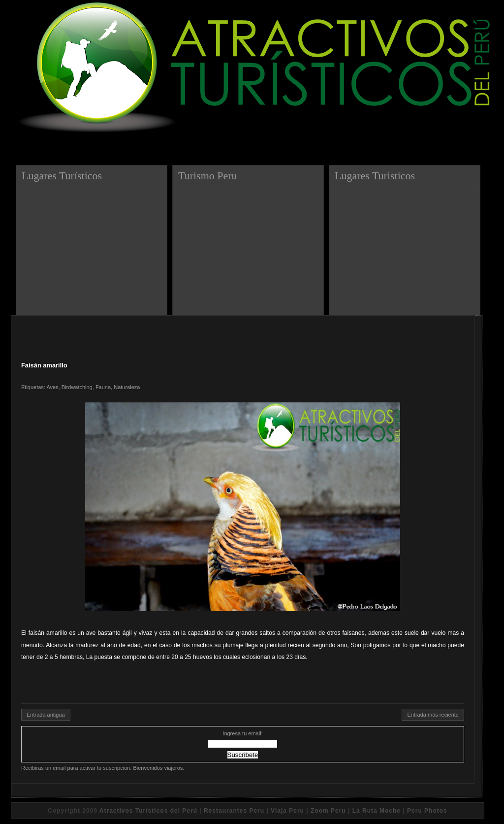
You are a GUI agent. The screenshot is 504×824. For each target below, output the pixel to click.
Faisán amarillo (44, 365)
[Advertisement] (93, 246)
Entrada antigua (46, 715)
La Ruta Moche (377, 811)
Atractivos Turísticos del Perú (148, 811)
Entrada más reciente (433, 715)
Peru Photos (427, 811)
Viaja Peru (287, 811)
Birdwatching (77, 387)
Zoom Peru (328, 811)
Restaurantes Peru (234, 811)
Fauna (103, 387)
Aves (52, 387)
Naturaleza (127, 387)
